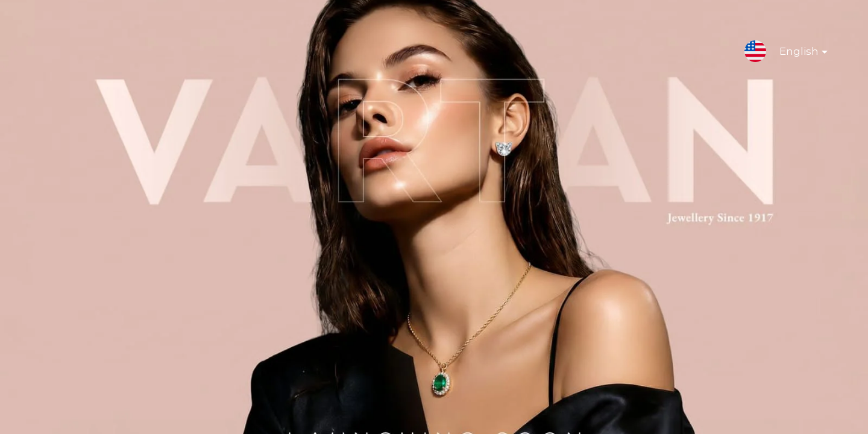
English (794, 54)
